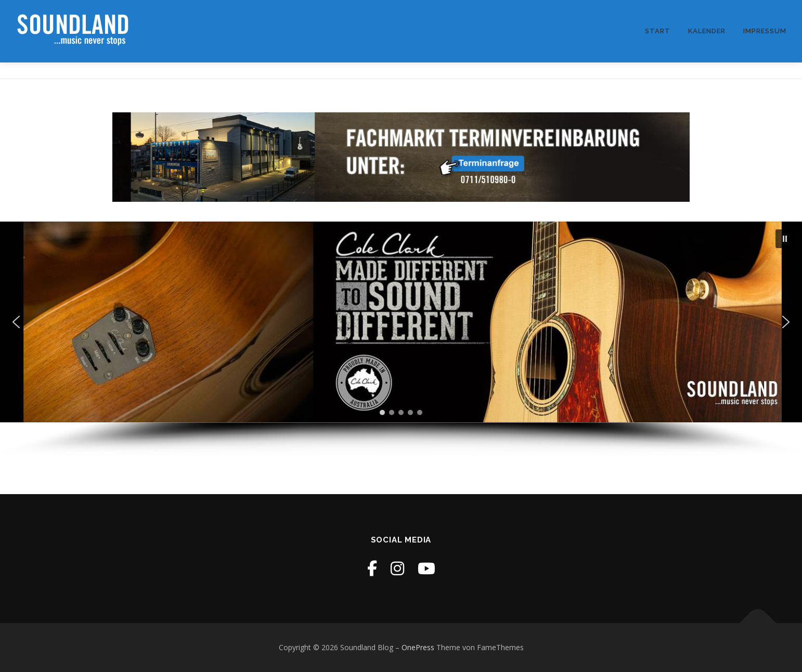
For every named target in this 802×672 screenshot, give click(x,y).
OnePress (418, 647)
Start (658, 31)
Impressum (765, 31)
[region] (401, 340)
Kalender (707, 31)
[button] (785, 239)
